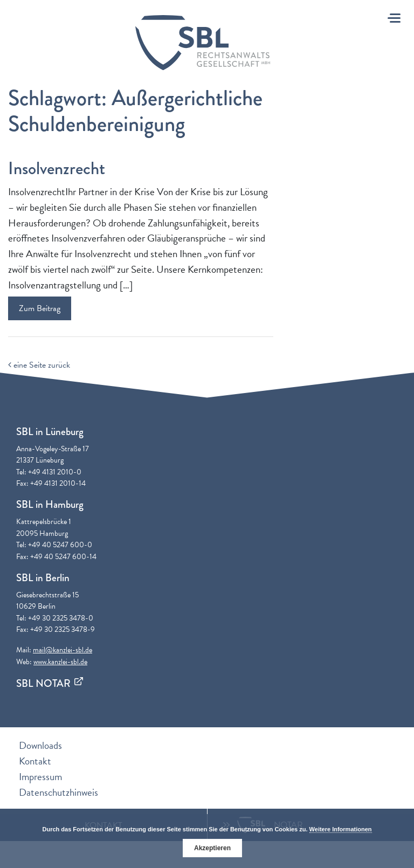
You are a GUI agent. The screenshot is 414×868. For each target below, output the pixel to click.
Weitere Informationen (341, 829)
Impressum (40, 777)
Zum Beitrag (40, 308)
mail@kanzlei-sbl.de (63, 650)
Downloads (40, 745)
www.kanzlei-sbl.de (60, 662)
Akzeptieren (212, 848)
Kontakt (35, 761)
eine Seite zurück (39, 365)
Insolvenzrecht (57, 168)
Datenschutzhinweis (58, 792)
